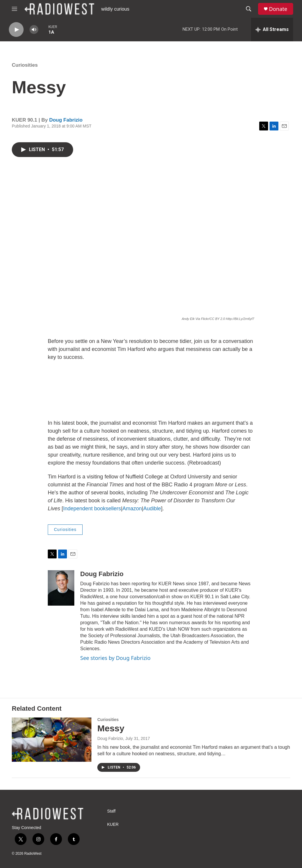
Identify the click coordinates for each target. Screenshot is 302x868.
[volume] (34, 30)
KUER (113, 824)
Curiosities (25, 65)
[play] (16, 30)
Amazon (132, 509)
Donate (278, 9)
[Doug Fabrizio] (61, 588)
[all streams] (272, 30)
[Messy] (52, 740)
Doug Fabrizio (66, 120)
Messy (111, 728)
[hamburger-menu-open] (14, 9)
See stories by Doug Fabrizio (115, 658)
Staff (111, 811)
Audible (152, 509)
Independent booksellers (92, 509)
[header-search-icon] (249, 9)
